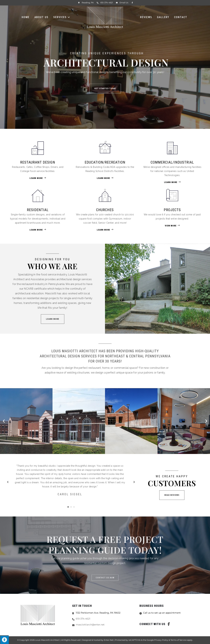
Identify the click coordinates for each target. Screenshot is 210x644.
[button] (53, 319)
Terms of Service (178, 640)
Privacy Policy (161, 640)
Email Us (124, 3)
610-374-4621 (107, 3)
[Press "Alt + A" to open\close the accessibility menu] (4, 640)
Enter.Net (109, 640)
